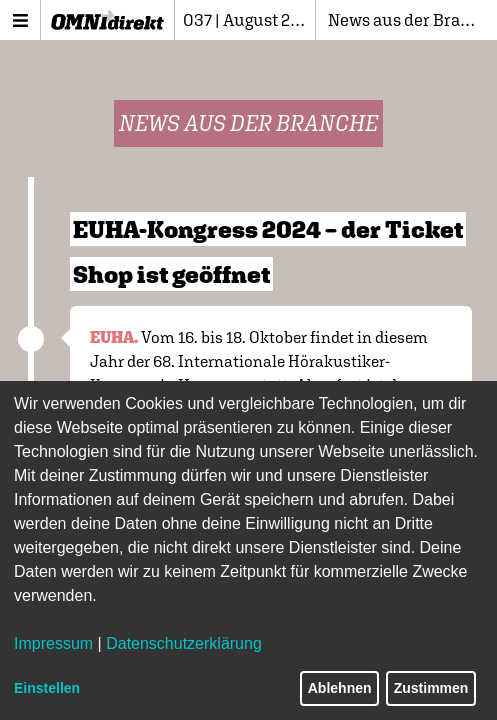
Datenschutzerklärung (184, 643)
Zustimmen (431, 688)
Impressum (53, 643)
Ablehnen (340, 688)
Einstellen (47, 688)
